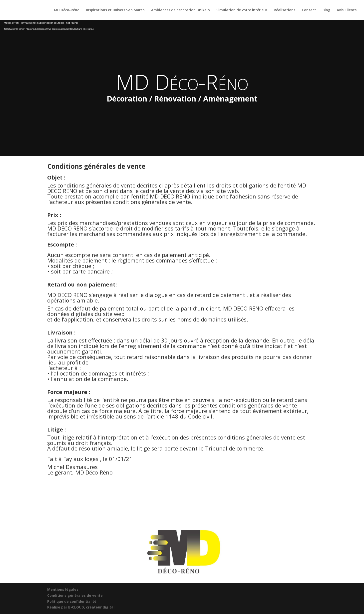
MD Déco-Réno (67, 10)
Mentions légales (63, 589)
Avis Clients (347, 10)
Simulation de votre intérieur (242, 10)
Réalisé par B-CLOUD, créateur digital (81, 607)
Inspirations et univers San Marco (115, 10)
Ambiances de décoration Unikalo (181, 10)
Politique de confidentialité (72, 601)
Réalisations (285, 10)
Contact (309, 10)
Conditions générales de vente (75, 595)
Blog (326, 10)
